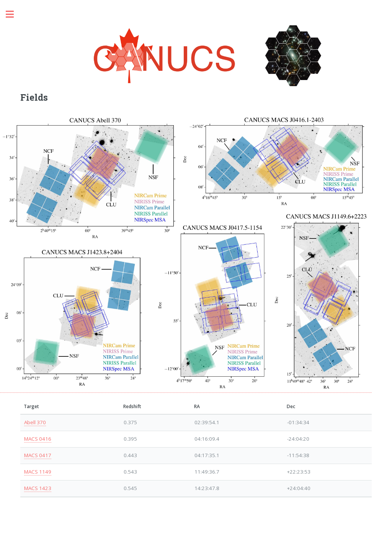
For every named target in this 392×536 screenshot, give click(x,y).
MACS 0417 (38, 455)
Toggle (14, 14)
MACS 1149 (38, 472)
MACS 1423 (38, 488)
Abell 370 (35, 422)
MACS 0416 (38, 439)
